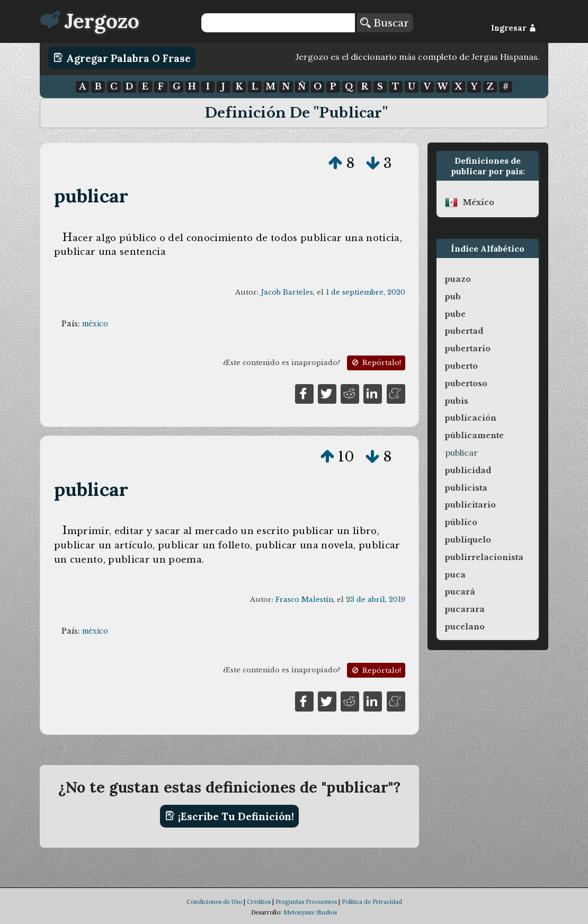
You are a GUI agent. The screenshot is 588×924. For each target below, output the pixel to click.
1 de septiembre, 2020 (366, 292)
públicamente (474, 436)
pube (455, 314)
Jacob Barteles (287, 292)
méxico (95, 324)
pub (453, 297)
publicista (466, 488)
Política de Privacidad (372, 902)
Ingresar (514, 28)
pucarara (465, 609)
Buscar (385, 23)
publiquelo (468, 540)
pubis (457, 401)
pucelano (465, 627)
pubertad (464, 331)
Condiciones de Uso (214, 902)
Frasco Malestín (304, 599)
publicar (91, 196)
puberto (461, 366)
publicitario (470, 505)
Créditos (259, 902)
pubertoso (466, 384)
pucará (460, 592)
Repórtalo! (376, 363)
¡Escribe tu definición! (230, 816)
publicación (471, 418)
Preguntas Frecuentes (306, 902)
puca (455, 575)
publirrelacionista (484, 557)
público (461, 522)
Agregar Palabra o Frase (122, 58)
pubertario (468, 349)
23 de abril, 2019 (376, 599)
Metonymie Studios (310, 912)
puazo (458, 279)
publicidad (468, 470)
